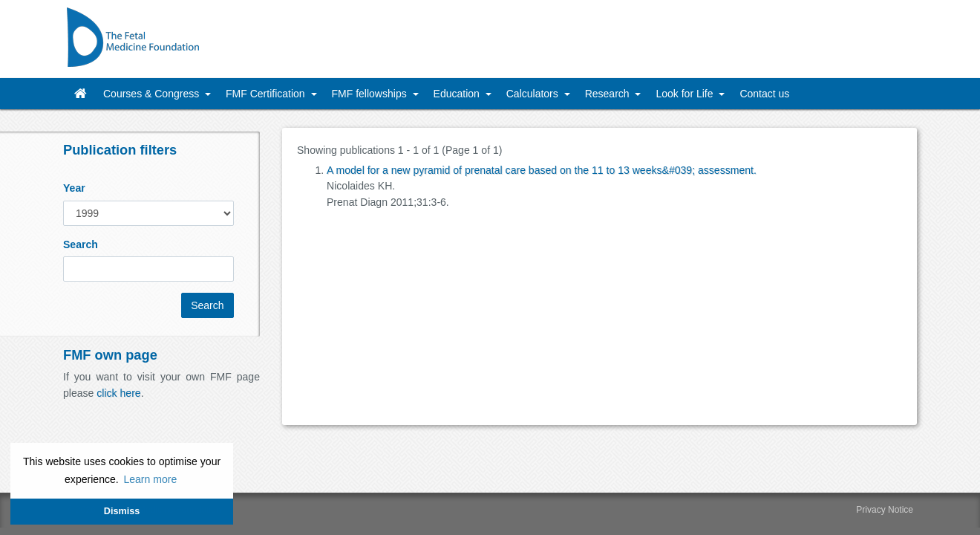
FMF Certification (267, 94)
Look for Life (686, 94)
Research (609, 94)
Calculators (534, 94)
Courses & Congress (153, 94)
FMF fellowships (371, 94)
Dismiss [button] (122, 511)
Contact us (764, 94)
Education (458, 94)
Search (81, 244)
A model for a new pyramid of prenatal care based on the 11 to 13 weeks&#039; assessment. (542, 170)
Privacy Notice (885, 510)
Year (74, 188)
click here (118, 393)
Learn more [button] (150, 479)
